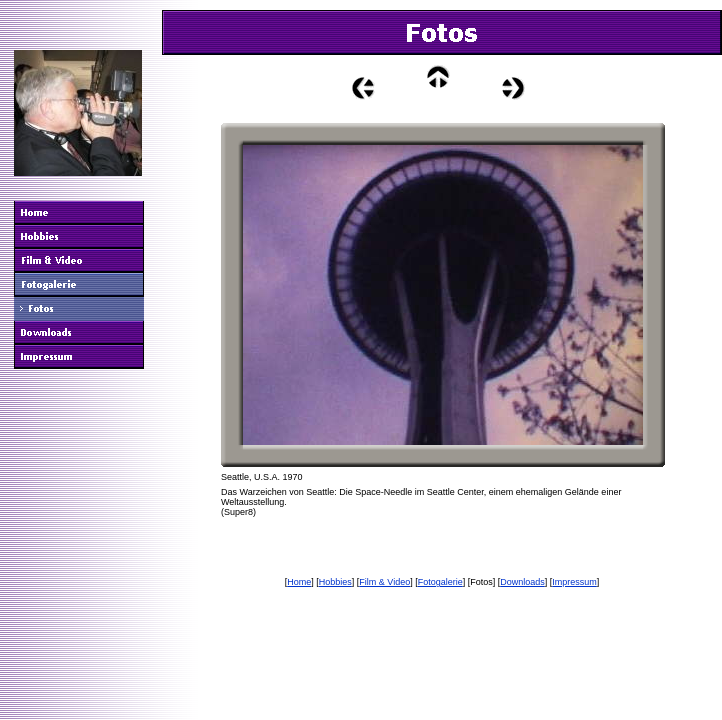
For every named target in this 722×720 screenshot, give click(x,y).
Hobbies (335, 582)
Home (299, 582)
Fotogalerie (440, 582)
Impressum (574, 582)
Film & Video (384, 582)
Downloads (522, 582)
